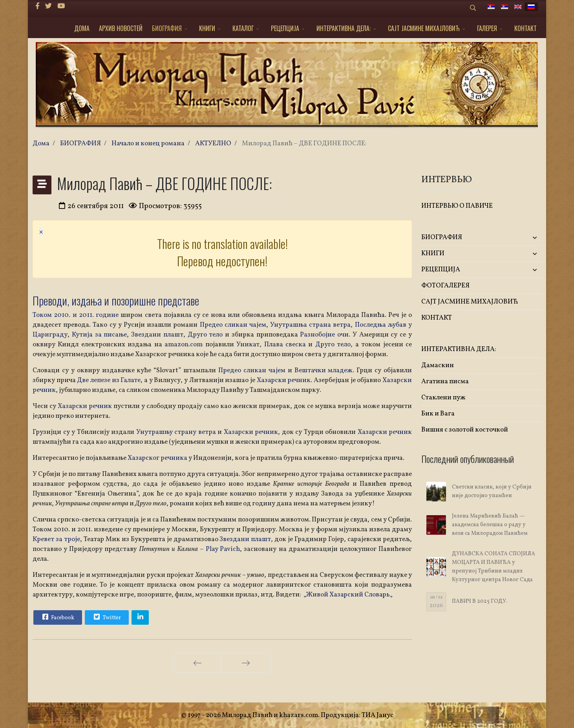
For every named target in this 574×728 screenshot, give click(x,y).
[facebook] (37, 6)
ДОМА (82, 28)
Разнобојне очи (324, 335)
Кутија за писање (100, 335)
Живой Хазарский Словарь (348, 595)
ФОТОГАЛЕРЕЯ (445, 286)
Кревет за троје (56, 539)
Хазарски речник (283, 380)
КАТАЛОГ (243, 28)
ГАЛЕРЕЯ (487, 28)
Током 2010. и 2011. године (76, 315)
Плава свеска (285, 345)
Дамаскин (438, 365)
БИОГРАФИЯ (167, 28)
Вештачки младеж (323, 370)
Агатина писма (445, 381)
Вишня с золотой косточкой (465, 430)
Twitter (106, 617)
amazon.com (184, 345)
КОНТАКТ (526, 28)
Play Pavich (223, 549)
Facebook (57, 617)
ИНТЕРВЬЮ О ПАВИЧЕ (457, 206)
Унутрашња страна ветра (310, 325)
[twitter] (48, 6)
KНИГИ (207, 28)
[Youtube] (61, 6)
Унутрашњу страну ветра (176, 432)
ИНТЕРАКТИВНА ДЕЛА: (344, 28)
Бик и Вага (438, 414)
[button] (522, 238)
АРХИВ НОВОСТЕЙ (121, 28)
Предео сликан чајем (233, 325)
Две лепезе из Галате (109, 380)
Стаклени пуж (443, 398)
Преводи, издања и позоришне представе (116, 301)
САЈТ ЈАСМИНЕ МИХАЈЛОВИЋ (424, 28)
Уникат (248, 345)
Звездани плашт (157, 335)
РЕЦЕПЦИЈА (285, 28)
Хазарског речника (158, 458)
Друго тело (205, 335)
